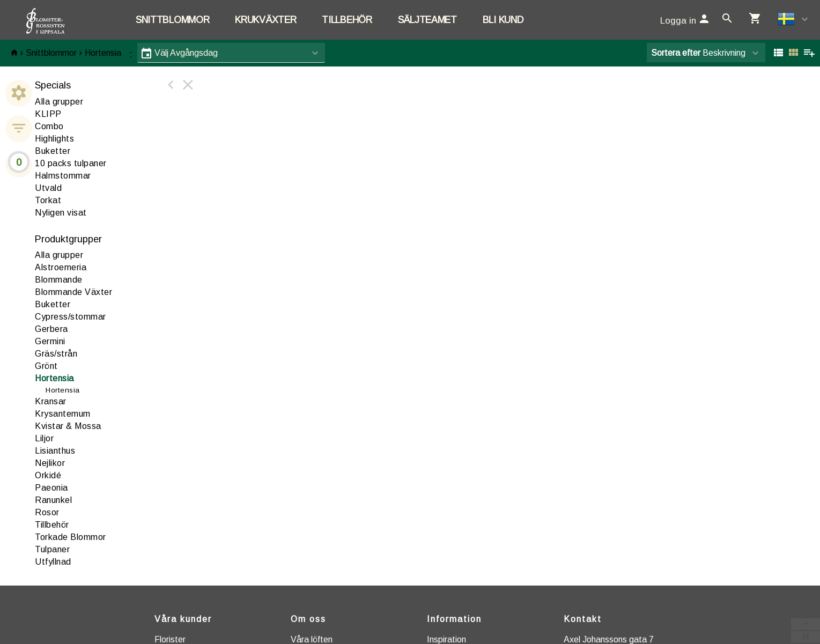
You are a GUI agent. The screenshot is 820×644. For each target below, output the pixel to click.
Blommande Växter (73, 292)
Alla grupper (59, 102)
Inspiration (446, 639)
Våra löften (312, 639)
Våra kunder (183, 619)
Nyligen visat (61, 213)
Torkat (48, 200)
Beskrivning (698, 53)
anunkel (53, 500)
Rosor (47, 512)
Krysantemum (63, 414)
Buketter (53, 151)
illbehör (52, 525)
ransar (51, 401)
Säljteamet (427, 20)
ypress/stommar (71, 317)
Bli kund (503, 20)
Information (454, 619)
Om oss (308, 619)
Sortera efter (676, 53)
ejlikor (50, 463)
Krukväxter (265, 20)
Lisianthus (55, 451)
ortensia (54, 378)
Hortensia (103, 53)
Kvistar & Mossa (68, 426)
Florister (170, 639)
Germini (50, 341)
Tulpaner (52, 549)
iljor (44, 438)
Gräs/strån (56, 354)
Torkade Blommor (71, 537)
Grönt (46, 366)
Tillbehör (347, 20)
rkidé (48, 475)
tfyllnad (53, 562)
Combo (49, 126)
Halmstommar (63, 176)
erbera (51, 329)
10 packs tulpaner (71, 163)
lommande (59, 280)
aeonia (51, 488)
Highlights (54, 139)
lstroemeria (61, 267)
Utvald (48, 188)
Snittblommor (172, 20)
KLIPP (48, 114)
